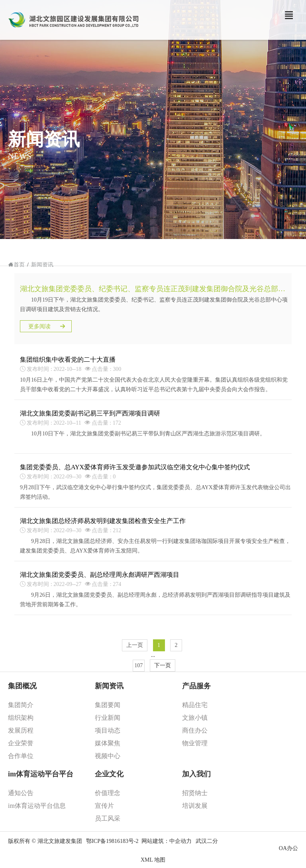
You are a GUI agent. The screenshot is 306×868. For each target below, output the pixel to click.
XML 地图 (153, 860)
